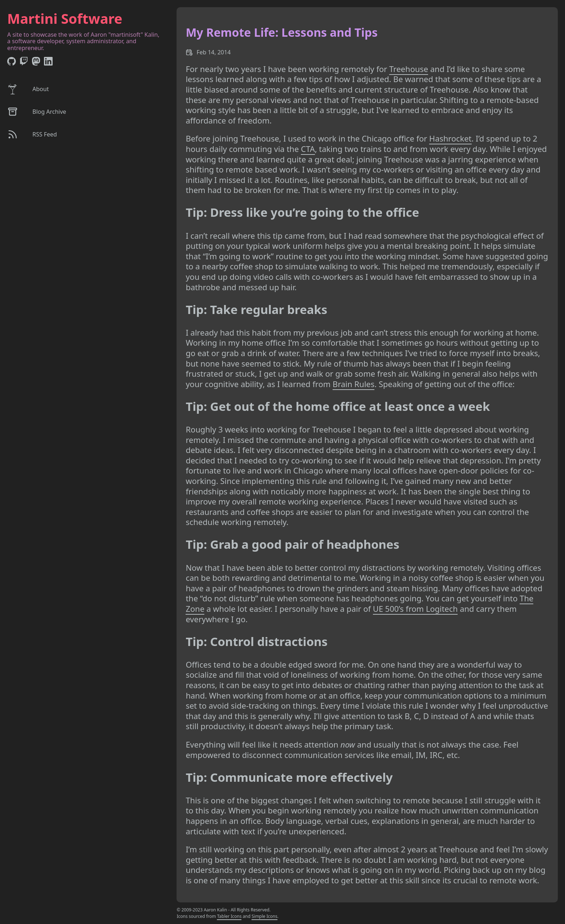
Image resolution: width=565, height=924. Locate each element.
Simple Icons (264, 916)
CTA (308, 149)
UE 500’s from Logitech (415, 609)
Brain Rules (353, 384)
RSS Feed (32, 134)
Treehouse (409, 69)
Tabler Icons (229, 916)
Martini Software (65, 18)
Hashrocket (450, 138)
